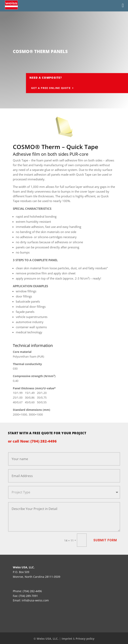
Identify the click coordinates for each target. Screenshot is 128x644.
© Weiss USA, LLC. (46, 639)
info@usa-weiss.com (35, 600)
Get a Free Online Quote (73, 88)
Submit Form (105, 540)
